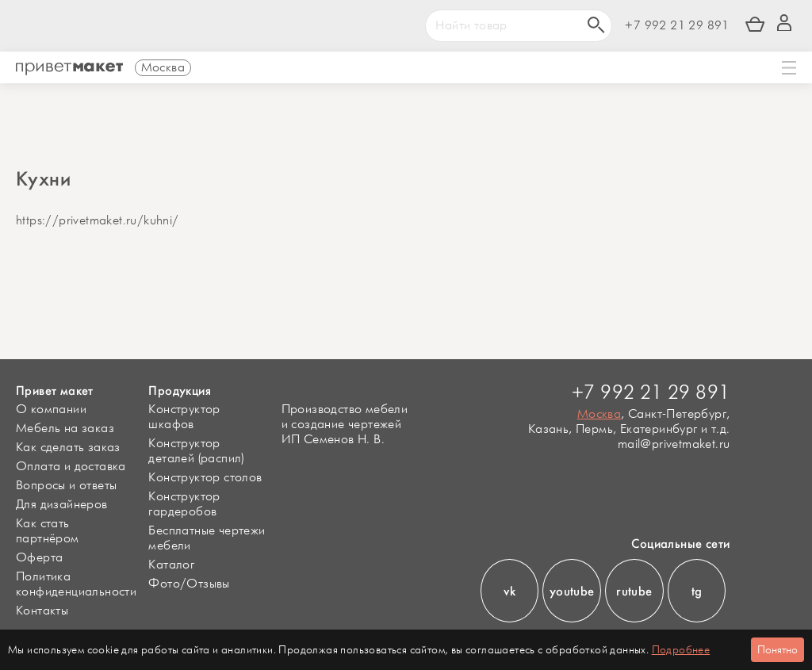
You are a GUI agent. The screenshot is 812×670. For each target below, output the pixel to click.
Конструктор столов (205, 478)
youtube (572, 591)
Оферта (39, 558)
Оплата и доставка (71, 467)
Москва (599, 414)
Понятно (778, 650)
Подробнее (681, 650)
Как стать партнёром (48, 531)
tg (697, 591)
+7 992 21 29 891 (677, 26)
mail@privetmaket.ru (674, 444)
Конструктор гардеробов (184, 504)
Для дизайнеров (62, 505)
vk (510, 591)
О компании (51, 410)
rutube (634, 591)
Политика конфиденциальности (76, 584)
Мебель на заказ (65, 429)
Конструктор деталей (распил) (196, 451)
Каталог (171, 565)
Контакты (42, 611)
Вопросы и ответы (66, 486)
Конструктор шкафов (184, 417)
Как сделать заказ (68, 448)
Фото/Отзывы (189, 584)
